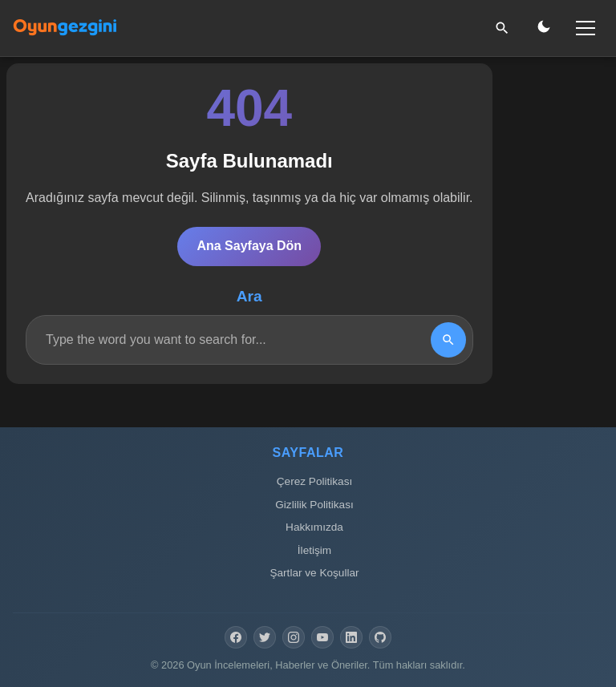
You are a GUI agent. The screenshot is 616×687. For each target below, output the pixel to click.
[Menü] (586, 28)
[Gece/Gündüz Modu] (544, 28)
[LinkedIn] (351, 637)
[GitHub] (380, 637)
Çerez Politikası (314, 481)
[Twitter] (265, 637)
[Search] (448, 340)
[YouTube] (322, 637)
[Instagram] (294, 637)
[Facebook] (236, 637)
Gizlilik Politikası (314, 505)
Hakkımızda (314, 527)
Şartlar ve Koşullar (314, 573)
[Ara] (502, 28)
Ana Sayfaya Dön (249, 246)
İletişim (314, 550)
